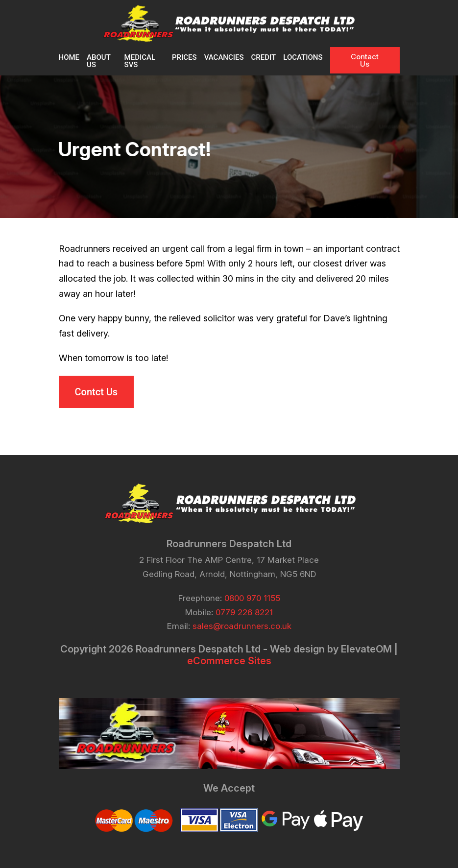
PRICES (184, 57)
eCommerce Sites (229, 661)
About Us (98, 61)
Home (69, 57)
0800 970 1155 (252, 598)
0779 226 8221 (244, 612)
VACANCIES (224, 57)
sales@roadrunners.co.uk (242, 626)
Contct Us (96, 392)
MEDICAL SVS (140, 61)
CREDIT (264, 57)
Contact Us (365, 60)
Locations (303, 57)
